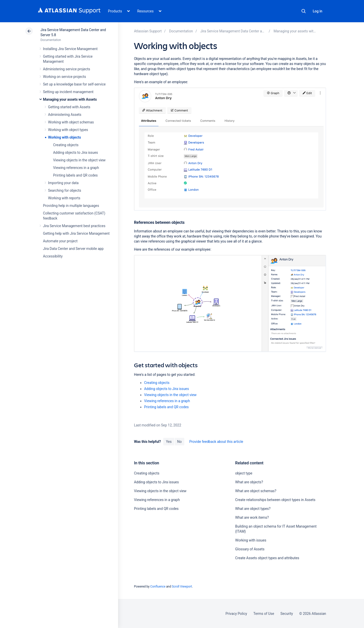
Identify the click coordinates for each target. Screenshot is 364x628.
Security (287, 614)
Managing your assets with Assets (70, 99)
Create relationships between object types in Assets (275, 500)
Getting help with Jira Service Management (76, 233)
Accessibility (53, 256)
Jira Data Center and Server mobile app (73, 249)
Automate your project (60, 241)
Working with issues (251, 540)
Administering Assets (65, 115)
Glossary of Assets (250, 549)
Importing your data (63, 183)
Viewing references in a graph (76, 168)
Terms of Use (264, 614)
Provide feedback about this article (216, 442)
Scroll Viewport (182, 587)
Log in (317, 11)
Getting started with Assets (69, 107)
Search (304, 11)
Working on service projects (64, 77)
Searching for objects (65, 190)
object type (244, 473)
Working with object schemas (71, 122)
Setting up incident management (68, 92)
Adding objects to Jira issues (75, 153)
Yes (169, 442)
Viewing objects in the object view (79, 160)
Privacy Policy (236, 614)
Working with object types (68, 130)
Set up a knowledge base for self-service (74, 84)
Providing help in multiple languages (71, 206)
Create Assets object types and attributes (267, 558)
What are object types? (253, 509)
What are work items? (252, 517)
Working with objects (64, 137)
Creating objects (66, 145)
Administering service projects (66, 69)
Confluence (158, 587)
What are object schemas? (256, 491)
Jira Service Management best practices (74, 226)
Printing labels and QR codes (75, 175)
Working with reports (64, 198)
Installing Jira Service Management (70, 49)
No (179, 442)
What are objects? (249, 482)
